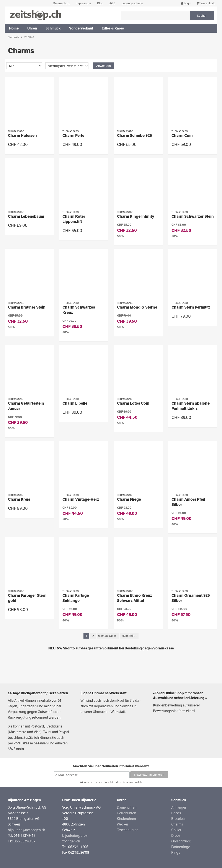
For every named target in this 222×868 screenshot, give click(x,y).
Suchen (202, 16)
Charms (177, 824)
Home (14, 28)
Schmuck (53, 28)
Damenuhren (127, 807)
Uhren (32, 28)
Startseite (14, 37)
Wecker (122, 824)
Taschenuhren (128, 830)
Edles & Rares (113, 28)
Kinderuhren (126, 819)
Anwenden (104, 66)
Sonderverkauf (81, 28)
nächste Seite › (108, 636)
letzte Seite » (129, 636)
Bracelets (178, 819)
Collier (176, 830)
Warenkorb (208, 3)
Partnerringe (181, 847)
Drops (176, 836)
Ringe (176, 852)
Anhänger (179, 807)
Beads (176, 813)
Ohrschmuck (181, 841)
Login (186, 3)
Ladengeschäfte (132, 3)
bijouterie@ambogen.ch (26, 830)
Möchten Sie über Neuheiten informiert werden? (111, 766)
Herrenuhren (127, 813)
